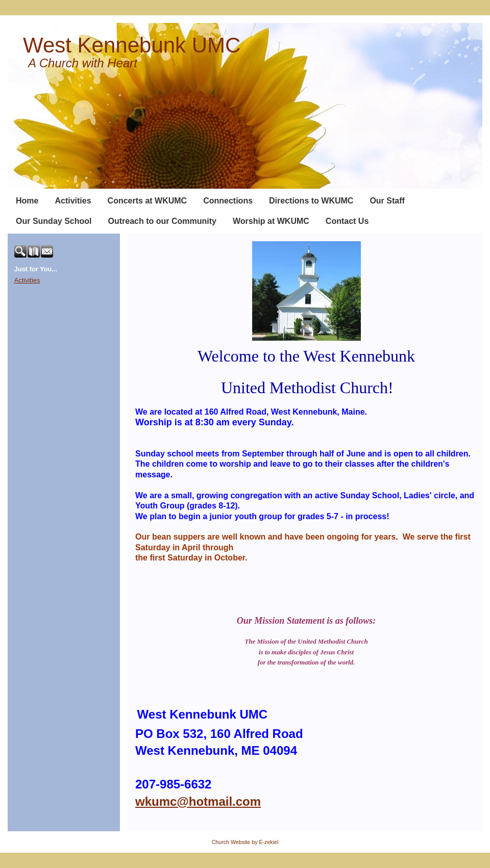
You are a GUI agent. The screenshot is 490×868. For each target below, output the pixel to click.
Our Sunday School (54, 221)
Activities (73, 201)
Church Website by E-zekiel (245, 842)
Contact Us (347, 221)
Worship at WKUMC (271, 221)
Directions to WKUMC (311, 201)
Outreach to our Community (162, 221)
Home (27, 201)
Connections (228, 201)
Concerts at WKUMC (148, 201)
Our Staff (387, 201)
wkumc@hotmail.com (198, 801)
